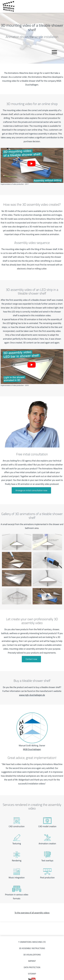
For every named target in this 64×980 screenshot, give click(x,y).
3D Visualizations (32, 955)
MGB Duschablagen (32, 749)
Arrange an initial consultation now (31, 490)
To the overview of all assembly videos (32, 913)
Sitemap (32, 974)
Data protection (32, 967)
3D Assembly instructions (32, 948)
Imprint (32, 961)
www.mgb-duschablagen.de (32, 695)
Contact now (31, 659)
